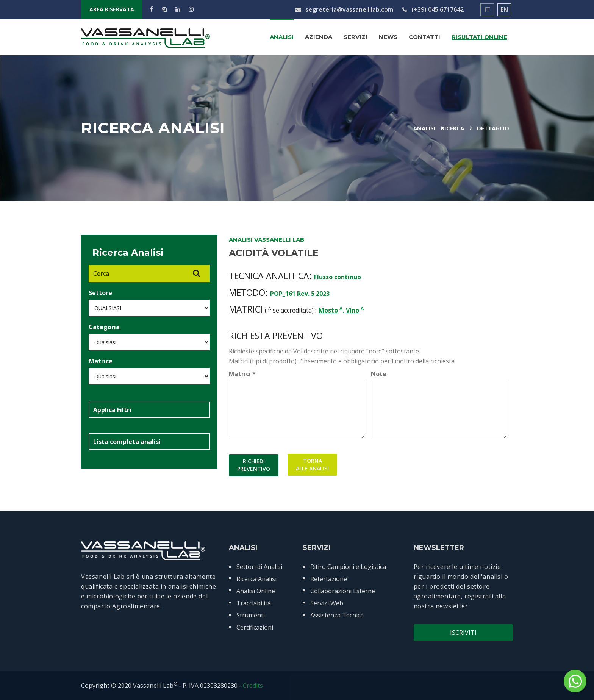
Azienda (319, 37)
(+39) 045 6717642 (433, 9)
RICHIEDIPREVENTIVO (254, 465)
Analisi (282, 37)
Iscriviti (463, 633)
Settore (100, 293)
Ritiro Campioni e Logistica (348, 567)
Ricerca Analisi (256, 579)
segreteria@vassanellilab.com (344, 9)
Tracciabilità (254, 603)
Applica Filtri (112, 410)
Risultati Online (479, 37)
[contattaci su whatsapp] (575, 681)
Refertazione (329, 579)
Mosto (328, 310)
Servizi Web (327, 603)
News (388, 37)
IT (487, 9)
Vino (352, 310)
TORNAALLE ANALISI (312, 465)
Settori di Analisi (259, 567)
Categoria (104, 327)
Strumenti (251, 615)
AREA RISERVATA (112, 9)
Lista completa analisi (127, 442)
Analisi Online (256, 591)
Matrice (101, 361)
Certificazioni (255, 627)
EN (504, 9)
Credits (253, 686)
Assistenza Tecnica (337, 615)
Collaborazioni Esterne (343, 591)
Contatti (424, 37)
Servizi (356, 37)
